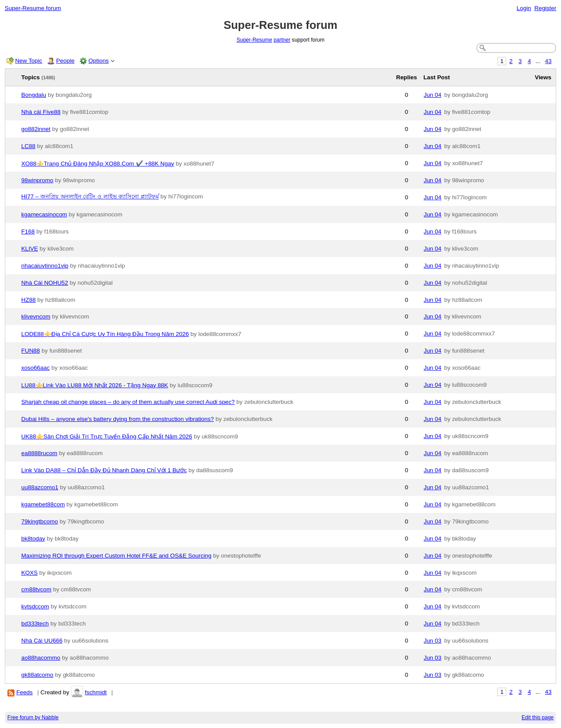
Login (524, 8)
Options (99, 61)
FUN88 (31, 351)
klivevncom (36, 316)
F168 (28, 231)
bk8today (34, 539)
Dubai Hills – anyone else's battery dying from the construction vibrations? (118, 419)
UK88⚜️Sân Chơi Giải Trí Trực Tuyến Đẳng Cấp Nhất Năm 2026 (107, 436)
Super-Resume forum (33, 8)
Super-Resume (254, 40)
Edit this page (538, 717)
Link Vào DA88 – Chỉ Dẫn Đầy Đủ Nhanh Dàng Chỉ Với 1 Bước (104, 470)
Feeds (24, 692)
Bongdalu (34, 95)
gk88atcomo (37, 675)
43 (549, 61)
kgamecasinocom (44, 214)
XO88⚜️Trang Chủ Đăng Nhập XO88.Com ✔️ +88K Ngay (98, 164)
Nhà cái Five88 (41, 112)
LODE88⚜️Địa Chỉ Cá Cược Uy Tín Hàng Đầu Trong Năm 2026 (105, 334)
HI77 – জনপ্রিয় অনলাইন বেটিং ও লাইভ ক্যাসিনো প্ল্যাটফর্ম (90, 196)
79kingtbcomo (40, 521)
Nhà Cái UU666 (42, 641)
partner (282, 40)
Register (545, 8)
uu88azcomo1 (40, 487)
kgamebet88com (43, 504)
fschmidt (96, 692)
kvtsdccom (35, 606)
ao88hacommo (41, 658)
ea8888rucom (39, 453)
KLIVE (30, 249)
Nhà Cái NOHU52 (45, 283)
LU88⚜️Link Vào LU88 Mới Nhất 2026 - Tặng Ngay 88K (95, 385)
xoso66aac (36, 368)
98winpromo (37, 180)
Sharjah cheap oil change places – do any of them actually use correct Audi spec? (128, 402)
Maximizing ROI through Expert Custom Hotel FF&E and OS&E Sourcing (117, 556)
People (65, 61)
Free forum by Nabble (33, 717)
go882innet (36, 129)
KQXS (30, 573)
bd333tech (35, 624)
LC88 (28, 146)
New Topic (29, 61)
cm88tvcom (37, 589)
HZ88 (29, 300)
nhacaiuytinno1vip (45, 266)
